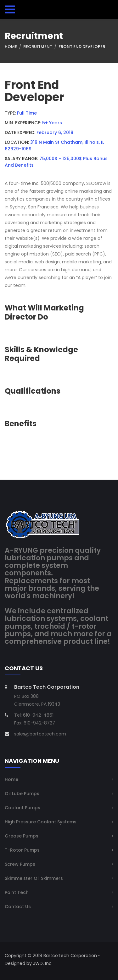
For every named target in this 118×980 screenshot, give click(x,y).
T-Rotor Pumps (22, 850)
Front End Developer (82, 47)
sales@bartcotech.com (40, 734)
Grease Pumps (22, 836)
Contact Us (18, 907)
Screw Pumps (20, 864)
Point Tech (17, 892)
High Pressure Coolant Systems (41, 822)
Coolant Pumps (22, 808)
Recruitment (38, 47)
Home (11, 47)
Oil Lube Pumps (22, 794)
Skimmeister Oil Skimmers (34, 878)
